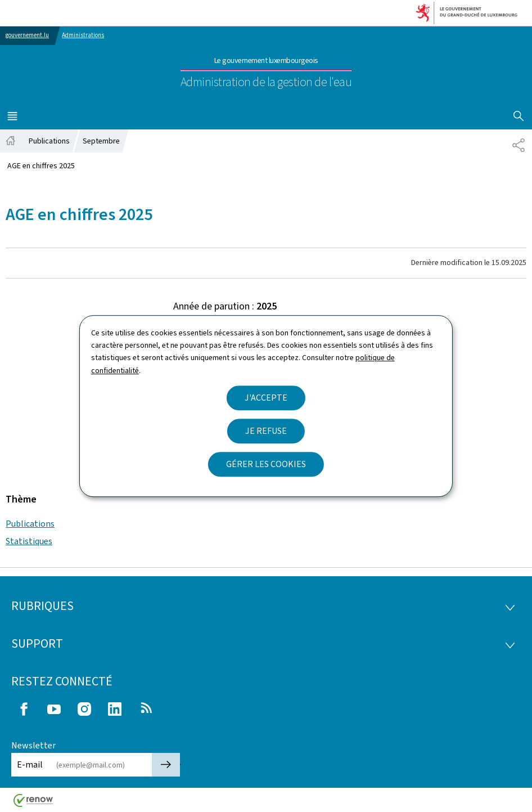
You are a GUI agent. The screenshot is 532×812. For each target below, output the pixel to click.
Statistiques (29, 541)
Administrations (83, 35)
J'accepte (266, 398)
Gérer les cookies (266, 464)
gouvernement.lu (27, 35)
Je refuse (266, 431)
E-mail (30, 764)
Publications (30, 524)
